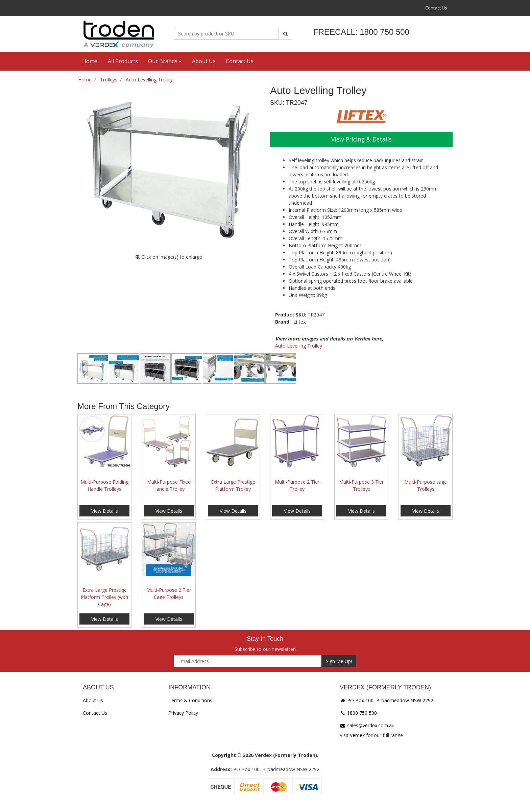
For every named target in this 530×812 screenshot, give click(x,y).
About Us (204, 61)
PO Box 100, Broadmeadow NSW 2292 (387, 700)
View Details (105, 511)
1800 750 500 (358, 713)
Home (90, 61)
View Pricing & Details (362, 139)
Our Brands (163, 61)
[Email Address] (248, 661)
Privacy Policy (183, 713)
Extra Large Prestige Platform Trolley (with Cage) (104, 597)
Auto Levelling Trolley (299, 346)
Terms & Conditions (190, 700)
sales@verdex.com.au (367, 725)
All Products (123, 61)
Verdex (357, 735)
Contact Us (436, 8)
